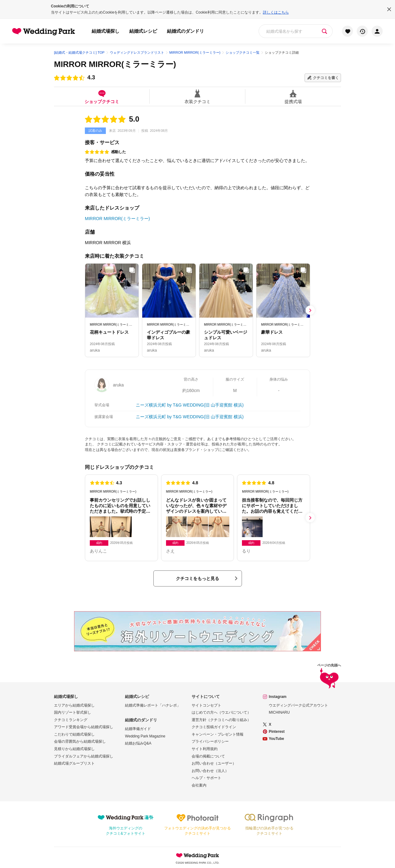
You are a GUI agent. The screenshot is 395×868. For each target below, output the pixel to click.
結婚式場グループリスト (74, 763)
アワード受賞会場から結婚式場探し (84, 727)
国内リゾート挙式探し (73, 712)
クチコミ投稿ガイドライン (214, 727)
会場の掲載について (208, 756)
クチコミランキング (71, 720)
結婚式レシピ (143, 31)
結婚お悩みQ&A (138, 743)
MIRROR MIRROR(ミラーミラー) (115, 64)
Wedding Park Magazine (145, 736)
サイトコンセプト (206, 705)
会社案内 (199, 785)
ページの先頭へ (329, 677)
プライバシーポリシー (210, 741)
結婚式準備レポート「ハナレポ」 (153, 705)
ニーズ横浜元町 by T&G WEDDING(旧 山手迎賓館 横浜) (190, 405)
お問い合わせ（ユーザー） (214, 763)
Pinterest (277, 732)
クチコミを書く (326, 78)
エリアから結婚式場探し (74, 705)
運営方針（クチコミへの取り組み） (221, 720)
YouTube (276, 739)
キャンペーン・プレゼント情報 (218, 734)
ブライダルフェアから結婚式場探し (84, 756)
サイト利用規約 (205, 749)
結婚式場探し (106, 31)
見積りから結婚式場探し (74, 749)
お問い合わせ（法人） (210, 771)
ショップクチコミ (102, 96)
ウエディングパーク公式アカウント (298, 705)
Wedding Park (197, 855)
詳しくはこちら (276, 12)
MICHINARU (279, 712)
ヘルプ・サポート (206, 778)
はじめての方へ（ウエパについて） (221, 712)
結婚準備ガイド (138, 729)
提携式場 (293, 96)
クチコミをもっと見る (197, 578)
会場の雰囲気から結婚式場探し (80, 741)
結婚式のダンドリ (185, 31)
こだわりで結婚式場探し (74, 734)
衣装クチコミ (197, 96)
